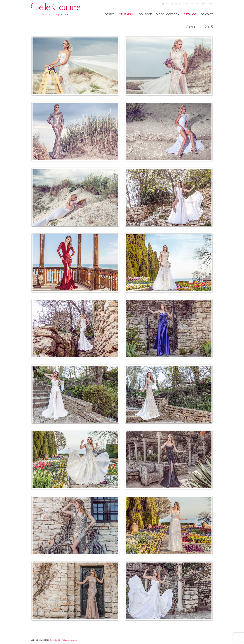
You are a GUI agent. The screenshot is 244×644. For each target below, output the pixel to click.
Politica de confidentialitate (69, 640)
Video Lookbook (168, 14)
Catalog (190, 14)
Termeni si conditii (55, 640)
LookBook (145, 14)
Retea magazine (171, 3)
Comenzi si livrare (191, 3)
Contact (207, 14)
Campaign (126, 14)
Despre (110, 14)
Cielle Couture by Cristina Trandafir (56, 9)
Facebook (208, 3)
